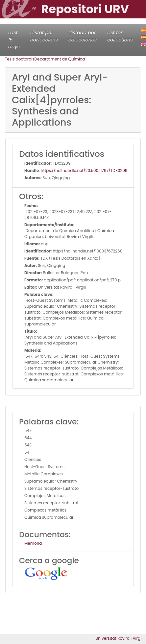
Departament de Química (60, 59)
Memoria (33, 543)
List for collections (120, 36)
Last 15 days (14, 40)
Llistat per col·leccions (44, 36)
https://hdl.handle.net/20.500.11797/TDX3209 (84, 170)
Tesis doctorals (20, 59)
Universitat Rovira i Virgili (119, 638)
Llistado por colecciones (83, 36)
